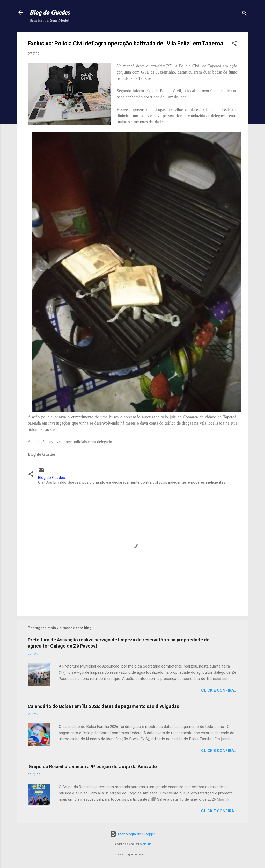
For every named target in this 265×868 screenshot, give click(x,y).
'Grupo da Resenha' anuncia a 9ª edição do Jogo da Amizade (92, 767)
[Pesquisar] (245, 14)
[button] (234, 44)
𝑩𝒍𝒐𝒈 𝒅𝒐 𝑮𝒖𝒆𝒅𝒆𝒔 (50, 12)
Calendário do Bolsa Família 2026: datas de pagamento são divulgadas (103, 706)
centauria (146, 844)
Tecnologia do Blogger (133, 834)
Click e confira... (219, 690)
